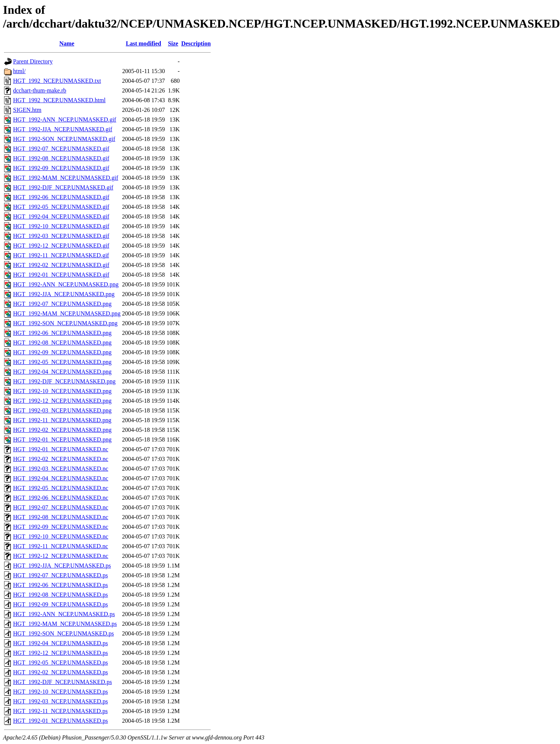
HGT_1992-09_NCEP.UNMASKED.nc (61, 527)
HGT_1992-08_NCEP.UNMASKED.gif (61, 158)
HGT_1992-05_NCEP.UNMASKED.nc (61, 488)
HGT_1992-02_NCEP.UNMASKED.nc (61, 459)
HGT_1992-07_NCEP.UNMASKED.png (62, 304)
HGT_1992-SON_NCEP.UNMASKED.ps (63, 633)
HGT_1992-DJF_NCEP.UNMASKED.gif (63, 187)
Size (173, 43)
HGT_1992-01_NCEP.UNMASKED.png (62, 440)
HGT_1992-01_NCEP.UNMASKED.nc (61, 449)
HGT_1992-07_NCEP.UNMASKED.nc (61, 507)
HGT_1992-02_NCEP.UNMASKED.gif (61, 265)
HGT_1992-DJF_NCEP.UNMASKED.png (64, 381)
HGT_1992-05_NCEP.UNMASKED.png (62, 362)
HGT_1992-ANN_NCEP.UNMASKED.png (66, 284)
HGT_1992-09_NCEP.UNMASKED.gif (61, 168)
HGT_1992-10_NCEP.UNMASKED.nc (61, 536)
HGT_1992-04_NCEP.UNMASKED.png (62, 372)
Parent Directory (33, 61)
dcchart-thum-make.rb (40, 90)
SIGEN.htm (27, 110)
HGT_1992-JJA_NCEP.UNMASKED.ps (62, 566)
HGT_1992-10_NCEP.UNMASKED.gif (61, 226)
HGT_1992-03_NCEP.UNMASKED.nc (61, 469)
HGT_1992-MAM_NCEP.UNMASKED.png (67, 313)
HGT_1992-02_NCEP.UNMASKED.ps (60, 672)
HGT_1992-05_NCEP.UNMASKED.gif (61, 207)
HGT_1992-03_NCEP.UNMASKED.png (62, 410)
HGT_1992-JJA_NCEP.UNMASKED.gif (63, 129)
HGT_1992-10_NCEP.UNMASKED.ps (60, 692)
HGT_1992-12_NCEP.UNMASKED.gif (61, 246)
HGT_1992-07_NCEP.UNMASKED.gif (61, 149)
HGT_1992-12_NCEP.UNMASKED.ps (60, 653)
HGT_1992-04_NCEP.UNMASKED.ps (60, 643)
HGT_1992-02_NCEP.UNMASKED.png (62, 430)
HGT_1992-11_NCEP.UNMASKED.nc (61, 546)
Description (196, 43)
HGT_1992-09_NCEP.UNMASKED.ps (60, 604)
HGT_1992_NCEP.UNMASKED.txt (57, 81)
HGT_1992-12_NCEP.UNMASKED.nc (61, 556)
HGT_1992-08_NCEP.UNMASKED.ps (60, 595)
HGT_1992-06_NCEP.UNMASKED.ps (60, 585)
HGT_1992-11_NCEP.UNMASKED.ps (60, 711)
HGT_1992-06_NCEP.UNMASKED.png (62, 333)
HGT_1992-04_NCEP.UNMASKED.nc (61, 478)
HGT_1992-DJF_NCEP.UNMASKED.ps (62, 682)
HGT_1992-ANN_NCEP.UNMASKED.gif (65, 120)
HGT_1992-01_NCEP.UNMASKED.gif (61, 275)
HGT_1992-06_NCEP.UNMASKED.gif (61, 197)
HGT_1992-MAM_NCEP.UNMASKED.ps (65, 624)
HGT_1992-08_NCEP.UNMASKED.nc (61, 517)
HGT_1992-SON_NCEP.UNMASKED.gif (64, 139)
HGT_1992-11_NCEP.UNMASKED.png (62, 420)
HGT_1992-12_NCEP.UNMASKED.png (62, 401)
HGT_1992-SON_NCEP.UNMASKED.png (65, 323)
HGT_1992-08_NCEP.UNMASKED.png (62, 343)
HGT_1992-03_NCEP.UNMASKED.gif (61, 236)
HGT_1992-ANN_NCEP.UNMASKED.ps (64, 614)
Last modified (143, 43)
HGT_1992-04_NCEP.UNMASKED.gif (61, 216)
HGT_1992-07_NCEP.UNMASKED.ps (60, 575)
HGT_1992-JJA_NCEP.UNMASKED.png (64, 294)
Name (67, 43)
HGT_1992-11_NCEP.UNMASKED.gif (61, 255)
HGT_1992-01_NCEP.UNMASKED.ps (60, 721)
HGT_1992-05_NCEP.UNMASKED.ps (60, 663)
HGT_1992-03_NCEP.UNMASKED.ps (60, 701)
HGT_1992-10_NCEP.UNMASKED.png (62, 391)
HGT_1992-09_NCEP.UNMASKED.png (62, 352)
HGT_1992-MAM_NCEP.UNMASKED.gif (66, 178)
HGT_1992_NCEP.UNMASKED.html (59, 100)
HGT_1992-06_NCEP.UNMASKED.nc (61, 498)
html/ (19, 71)
